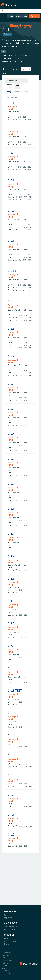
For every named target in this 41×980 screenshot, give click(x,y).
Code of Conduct (10, 941)
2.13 (21, 55)
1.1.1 (11, 103)
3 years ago (13, 157)
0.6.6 (11, 384)
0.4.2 (11, 556)
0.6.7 (11, 356)
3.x (16, 55)
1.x (18, 58)
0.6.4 (11, 434)
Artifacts (16, 69)
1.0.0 (11, 153)
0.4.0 (11, 601)
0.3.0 (11, 623)
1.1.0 (11, 128)
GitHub (7, 34)
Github (8, 915)
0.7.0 (11, 211)
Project (6, 69)
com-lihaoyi (11, 26)
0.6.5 (11, 409)
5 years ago (13, 332)
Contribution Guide (11, 927)
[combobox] (16, 80)
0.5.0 (11, 534)
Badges (6, 73)
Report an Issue (10, 929)
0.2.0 (11, 646)
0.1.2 (11, 795)
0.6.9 (11, 301)
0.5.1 (11, 509)
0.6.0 (11, 484)
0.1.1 (11, 815)
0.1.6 (11, 713)
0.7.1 (11, 180)
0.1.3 (11, 775)
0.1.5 (11, 735)
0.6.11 (12, 241)
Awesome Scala (21, 16)
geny (28, 26)
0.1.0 (11, 834)
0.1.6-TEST (15, 690)
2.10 (25, 764)
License (7, 944)
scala (4, 51)
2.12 (26, 55)
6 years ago (13, 487)
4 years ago (13, 184)
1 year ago (13, 107)
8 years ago (13, 799)
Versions (26, 69)
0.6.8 (11, 329)
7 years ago (13, 717)
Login (34, 16)
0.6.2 (11, 459)
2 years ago (13, 132)
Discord (8, 918)
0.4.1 (11, 578)
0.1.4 (11, 755)
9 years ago (13, 818)
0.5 (22, 61)
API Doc (10, 16)
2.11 (16, 164)
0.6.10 (12, 271)
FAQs (6, 938)
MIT (11, 109)
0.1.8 (11, 668)
